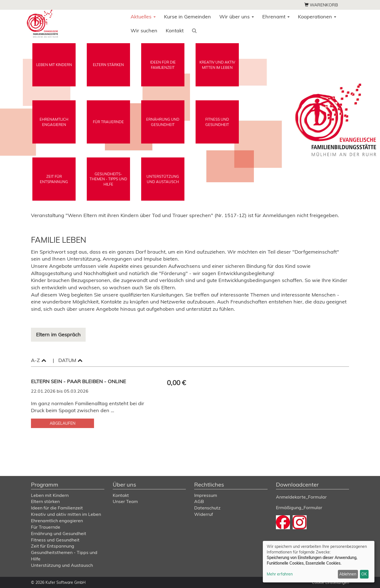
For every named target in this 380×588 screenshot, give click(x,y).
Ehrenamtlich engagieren (57, 521)
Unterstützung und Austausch (62, 565)
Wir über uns (237, 17)
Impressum (206, 495)
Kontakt (175, 31)
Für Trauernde (46, 527)
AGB (199, 501)
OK (364, 574)
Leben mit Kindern (50, 495)
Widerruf (204, 514)
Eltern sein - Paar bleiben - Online (79, 381)
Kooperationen (317, 17)
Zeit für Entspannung (53, 546)
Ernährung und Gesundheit (59, 533)
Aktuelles (143, 17)
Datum (70, 360)
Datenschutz (207, 508)
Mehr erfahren (280, 574)
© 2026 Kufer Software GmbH (58, 582)
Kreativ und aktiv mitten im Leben (66, 514)
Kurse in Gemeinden (187, 17)
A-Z (39, 360)
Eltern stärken (45, 501)
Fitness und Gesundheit (55, 540)
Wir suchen (144, 31)
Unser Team (125, 501)
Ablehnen (348, 574)
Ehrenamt (276, 17)
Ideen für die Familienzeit (57, 508)
